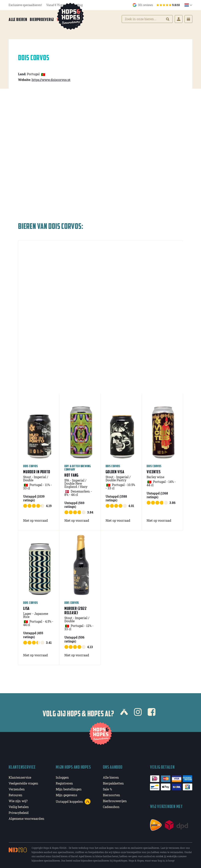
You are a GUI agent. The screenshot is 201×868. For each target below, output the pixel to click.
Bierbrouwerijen (115, 800)
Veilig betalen (19, 806)
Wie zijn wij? (18, 800)
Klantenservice (20, 776)
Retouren (16, 794)
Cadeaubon (111, 806)
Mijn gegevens (66, 794)
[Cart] (188, 19)
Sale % (62, 20)
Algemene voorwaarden (26, 818)
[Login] (179, 19)
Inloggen (62, 776)
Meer (77, 20)
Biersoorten (111, 794)
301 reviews (156, 5)
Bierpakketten (113, 782)
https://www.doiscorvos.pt (51, 78)
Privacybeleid (19, 812)
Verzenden (17, 788)
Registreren (64, 782)
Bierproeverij (42, 20)
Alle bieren (18, 20)
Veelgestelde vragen (23, 782)
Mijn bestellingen (69, 788)
